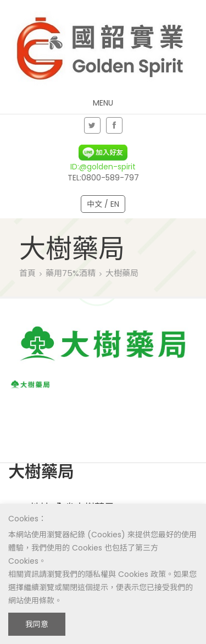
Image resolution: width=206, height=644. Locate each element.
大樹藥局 (122, 273)
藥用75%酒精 (71, 273)
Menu (103, 103)
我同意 (37, 624)
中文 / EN (103, 204)
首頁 (27, 273)
